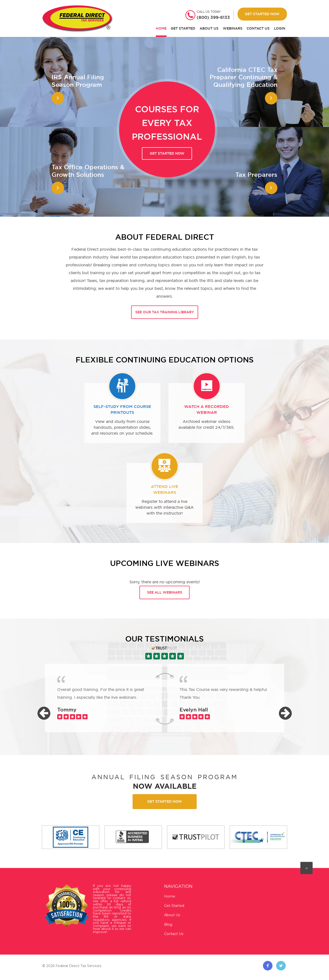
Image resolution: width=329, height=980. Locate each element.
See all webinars (165, 592)
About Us (209, 28)
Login (280, 28)
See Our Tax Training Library (165, 312)
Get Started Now (262, 14)
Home (161, 28)
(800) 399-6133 (213, 17)
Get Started (183, 28)
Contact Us (258, 28)
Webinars (233, 28)
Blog (168, 924)
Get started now (167, 153)
